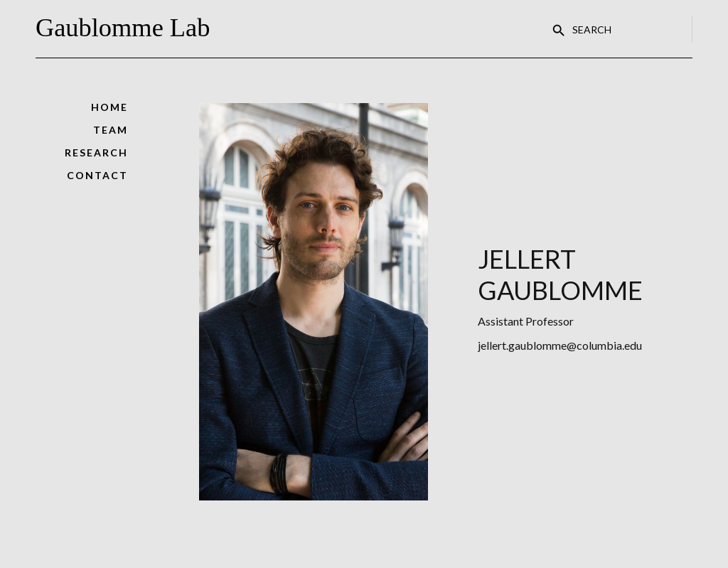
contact (97, 175)
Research (96, 152)
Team (111, 130)
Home (109, 107)
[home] (128, 29)
